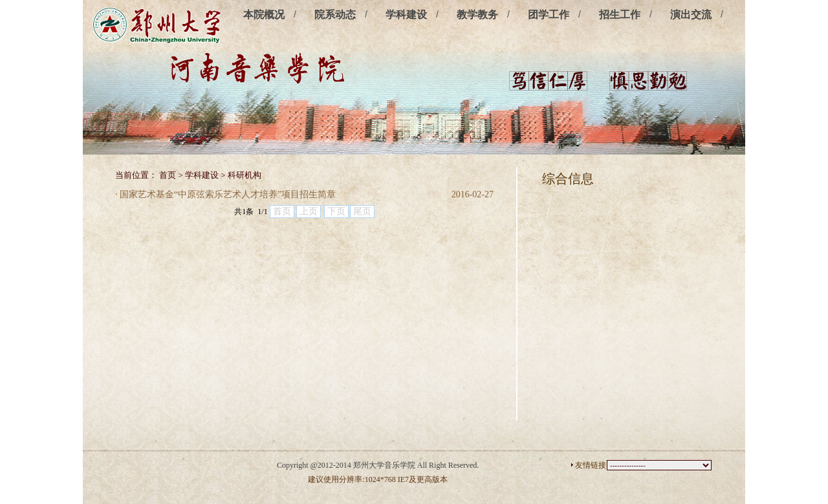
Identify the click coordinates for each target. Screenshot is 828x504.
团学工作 (549, 15)
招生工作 (620, 15)
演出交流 (691, 15)
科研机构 (245, 175)
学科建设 (406, 15)
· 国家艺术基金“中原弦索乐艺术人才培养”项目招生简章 (225, 194)
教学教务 (477, 15)
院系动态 (335, 15)
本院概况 (264, 15)
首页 (168, 175)
